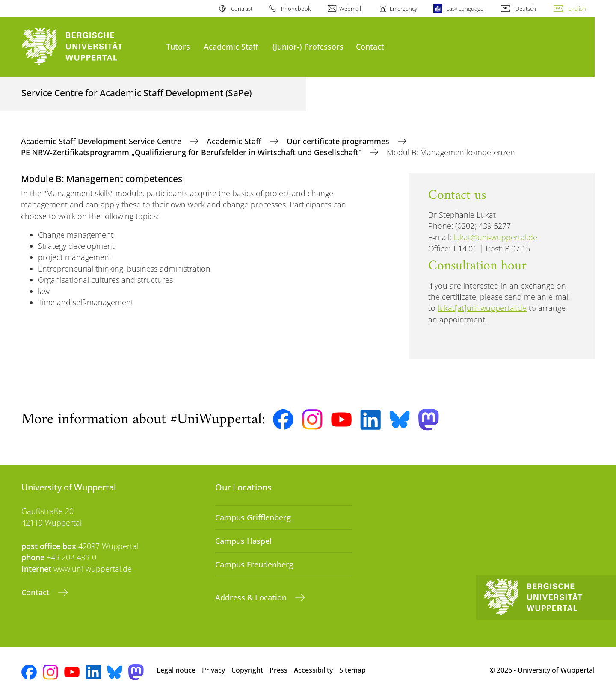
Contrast (242, 9)
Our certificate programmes (339, 141)
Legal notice (176, 670)
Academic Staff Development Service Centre (102, 141)
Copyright (247, 670)
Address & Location (252, 597)
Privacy (213, 670)
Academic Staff (231, 46)
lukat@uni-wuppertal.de (495, 237)
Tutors (178, 46)
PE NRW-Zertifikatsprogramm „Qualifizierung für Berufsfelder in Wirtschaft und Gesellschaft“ (192, 152)
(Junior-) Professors (308, 46)
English (577, 9)
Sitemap (352, 670)
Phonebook (296, 9)
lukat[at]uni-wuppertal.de (482, 308)
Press (278, 670)
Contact (370, 46)
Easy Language (465, 9)
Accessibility (313, 670)
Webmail (350, 9)
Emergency (403, 9)
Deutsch (526, 9)
